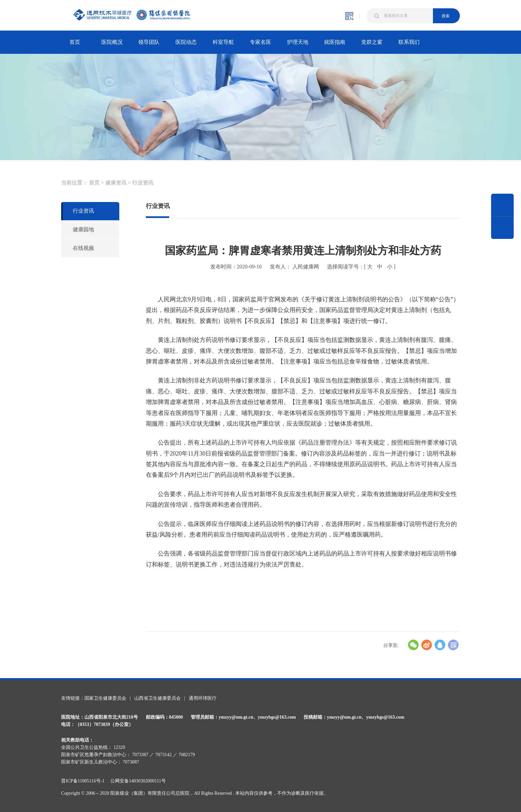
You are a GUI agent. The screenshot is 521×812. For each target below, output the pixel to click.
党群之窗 (372, 42)
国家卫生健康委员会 (105, 698)
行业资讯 (143, 183)
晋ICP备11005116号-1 (85, 781)
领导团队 (149, 42)
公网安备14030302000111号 (138, 781)
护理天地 (298, 42)
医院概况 (112, 42)
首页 (75, 42)
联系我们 (409, 42)
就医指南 (335, 42)
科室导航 (223, 42)
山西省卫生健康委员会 (157, 698)
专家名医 (260, 42)
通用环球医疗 (203, 698)
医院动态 (186, 42)
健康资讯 (116, 183)
